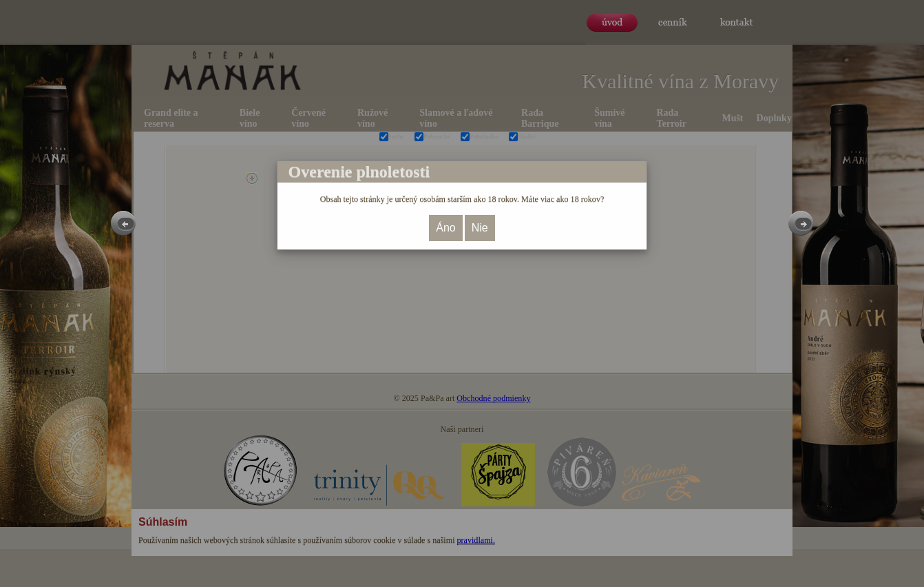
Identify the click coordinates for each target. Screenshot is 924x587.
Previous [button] (123, 223)
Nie (480, 228)
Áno (445, 228)
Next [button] (801, 223)
